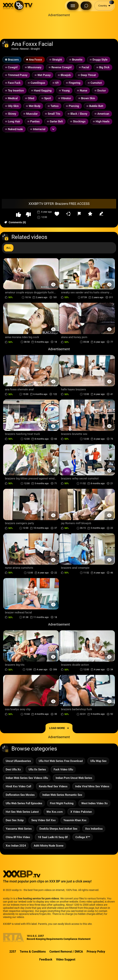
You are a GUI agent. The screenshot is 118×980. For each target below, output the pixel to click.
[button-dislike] (28, 215)
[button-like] (19, 215)
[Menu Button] (73, 6)
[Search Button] (86, 6)
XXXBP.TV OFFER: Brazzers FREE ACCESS (59, 204)
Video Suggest (66, 959)
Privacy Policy (96, 952)
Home (15, 49)
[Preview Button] (53, 284)
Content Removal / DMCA (66, 952)
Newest (24, 49)
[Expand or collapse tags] (53, 129)
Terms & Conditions (33, 952)
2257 (13, 952)
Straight (35, 49)
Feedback (46, 959)
